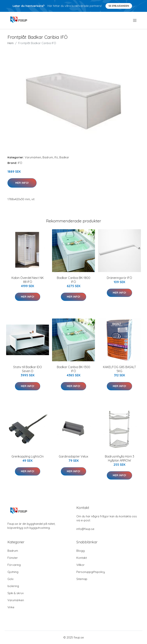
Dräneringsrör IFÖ (119, 278)
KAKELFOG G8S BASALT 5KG (119, 369)
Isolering (13, 586)
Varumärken (33, 157)
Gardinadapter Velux (73, 456)
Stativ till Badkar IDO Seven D (28, 369)
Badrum (48, 157)
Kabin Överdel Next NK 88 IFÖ (28, 280)
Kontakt (82, 558)
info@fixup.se (85, 529)
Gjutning (13, 572)
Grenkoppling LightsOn (28, 456)
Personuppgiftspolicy (91, 572)
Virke (11, 607)
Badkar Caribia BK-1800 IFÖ (74, 280)
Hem (11, 43)
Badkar (64, 157)
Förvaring (14, 565)
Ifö (56, 157)
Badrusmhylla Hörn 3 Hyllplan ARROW (120, 458)
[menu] (135, 20)
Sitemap (82, 579)
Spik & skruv (16, 593)
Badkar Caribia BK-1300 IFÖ (73, 369)
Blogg (80, 551)
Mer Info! (22, 183)
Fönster (13, 558)
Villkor (80, 565)
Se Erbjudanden (119, 6)
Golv (11, 579)
